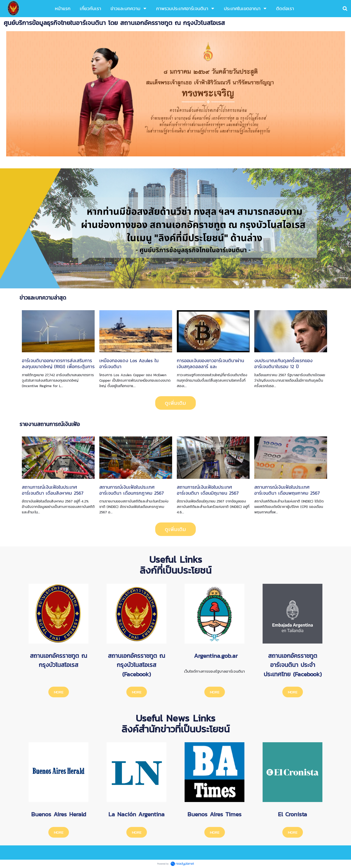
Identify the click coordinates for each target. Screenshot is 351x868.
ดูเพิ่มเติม (175, 403)
